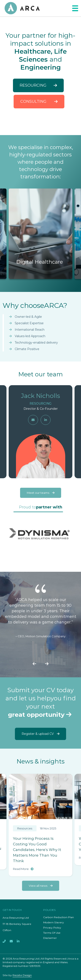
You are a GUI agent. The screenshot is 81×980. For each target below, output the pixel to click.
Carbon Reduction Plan (59, 917)
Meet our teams (41, 493)
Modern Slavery (54, 922)
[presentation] (34, 664)
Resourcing (38, 85)
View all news (41, 886)
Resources (25, 828)
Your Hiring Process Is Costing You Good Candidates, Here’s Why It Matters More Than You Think (37, 850)
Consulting (39, 101)
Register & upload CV (40, 734)
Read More (23, 869)
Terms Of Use (52, 933)
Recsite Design (22, 975)
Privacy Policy (52, 928)
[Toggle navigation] (75, 8)
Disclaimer (50, 938)
